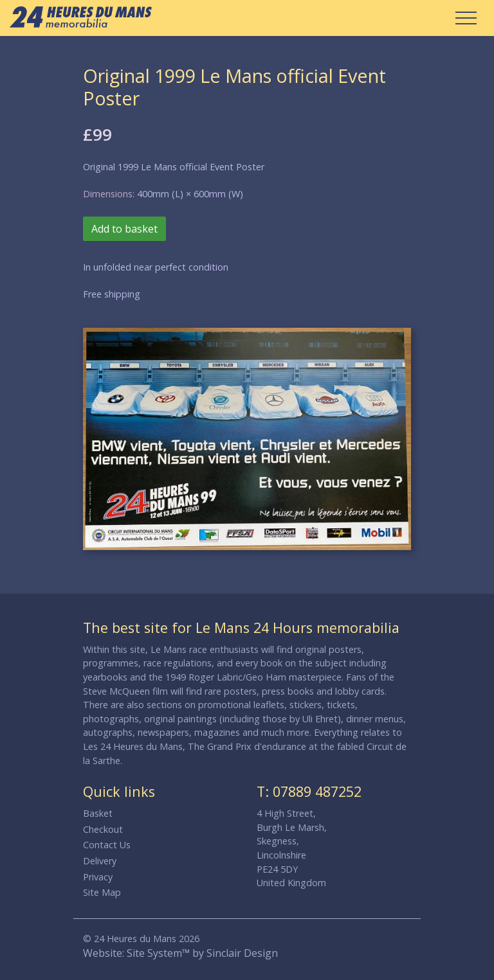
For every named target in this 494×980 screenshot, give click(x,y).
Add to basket (124, 229)
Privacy (98, 877)
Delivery (100, 861)
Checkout (103, 829)
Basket (98, 813)
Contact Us (107, 845)
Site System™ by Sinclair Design (202, 953)
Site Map (102, 892)
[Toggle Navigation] (466, 18)
